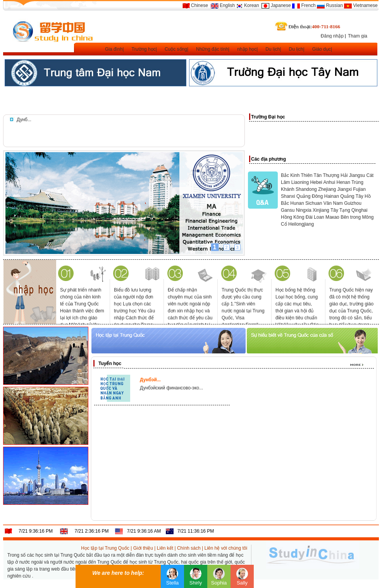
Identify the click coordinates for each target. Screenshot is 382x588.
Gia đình (114, 49)
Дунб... (24, 120)
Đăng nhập (332, 36)
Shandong (306, 189)
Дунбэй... (150, 380)
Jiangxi (345, 189)
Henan (343, 182)
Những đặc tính (212, 49)
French (308, 5)
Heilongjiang (301, 224)
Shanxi (288, 196)
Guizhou (353, 203)
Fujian (359, 189)
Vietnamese (366, 5)
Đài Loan (315, 217)
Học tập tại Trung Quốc (105, 548)
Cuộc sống (176, 49)
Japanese (281, 5)
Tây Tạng (340, 210)
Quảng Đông (310, 196)
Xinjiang (321, 210)
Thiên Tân (311, 175)
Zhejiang (327, 189)
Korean (252, 5)
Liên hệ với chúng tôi (226, 548)
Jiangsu (357, 175)
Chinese (200, 5)
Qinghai (359, 210)
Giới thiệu (143, 548)
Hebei (316, 182)
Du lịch (273, 49)
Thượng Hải (335, 175)
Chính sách (189, 548)
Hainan (332, 196)
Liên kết (165, 548)
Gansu (288, 210)
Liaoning (300, 182)
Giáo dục (322, 49)
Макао (332, 217)
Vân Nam (333, 203)
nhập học (247, 49)
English (227, 5)
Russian (334, 5)
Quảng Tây (352, 196)
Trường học (144, 49)
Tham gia (358, 36)
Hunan (297, 203)
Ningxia (304, 210)
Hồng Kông (293, 217)
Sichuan (314, 203)
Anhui (329, 182)
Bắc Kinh (290, 175)
